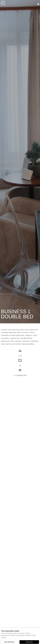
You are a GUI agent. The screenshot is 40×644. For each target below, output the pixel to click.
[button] (9, 642)
